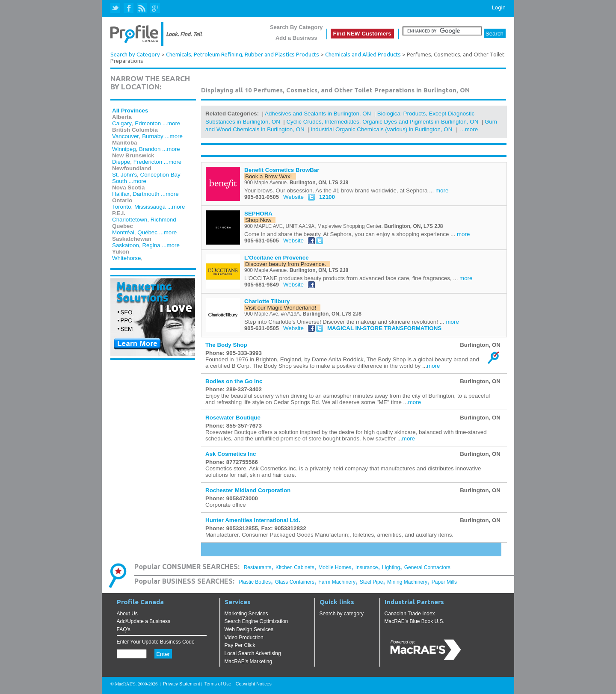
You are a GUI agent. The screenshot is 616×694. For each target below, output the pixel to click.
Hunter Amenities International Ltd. (253, 520)
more (442, 190)
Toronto (121, 207)
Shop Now (260, 220)
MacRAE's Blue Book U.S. (415, 621)
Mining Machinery (407, 582)
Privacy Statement (181, 684)
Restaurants (258, 567)
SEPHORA (258, 214)
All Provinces (130, 111)
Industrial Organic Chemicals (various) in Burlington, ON (381, 129)
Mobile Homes (335, 567)
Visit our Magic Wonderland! (282, 308)
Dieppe (121, 162)
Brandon (150, 149)
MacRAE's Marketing (249, 662)
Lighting (391, 567)
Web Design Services (249, 629)
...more (171, 123)
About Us (127, 614)
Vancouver (126, 136)
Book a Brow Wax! (270, 176)
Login (499, 7)
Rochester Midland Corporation (248, 490)
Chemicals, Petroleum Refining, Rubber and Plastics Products (243, 55)
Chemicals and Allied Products (363, 55)
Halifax (121, 194)
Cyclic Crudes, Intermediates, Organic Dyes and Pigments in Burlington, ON (382, 122)
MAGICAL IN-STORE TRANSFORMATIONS (384, 328)
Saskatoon (126, 245)
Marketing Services (246, 614)
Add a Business (296, 38)
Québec (147, 232)
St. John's (124, 175)
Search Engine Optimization (256, 621)
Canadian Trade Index (410, 614)
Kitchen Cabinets (295, 567)
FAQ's (124, 629)
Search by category (342, 614)
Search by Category (135, 55)
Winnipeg (124, 149)
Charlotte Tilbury (267, 301)
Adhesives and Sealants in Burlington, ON (318, 114)
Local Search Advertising (253, 653)
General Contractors (427, 567)
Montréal (123, 232)
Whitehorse (126, 258)
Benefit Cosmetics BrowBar (282, 170)
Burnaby (153, 136)
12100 (327, 197)
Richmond (163, 220)
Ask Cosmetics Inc (231, 454)
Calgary (122, 123)
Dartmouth (146, 194)
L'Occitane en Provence (277, 258)
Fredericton (148, 162)
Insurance (367, 567)
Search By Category (296, 27)
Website (293, 197)
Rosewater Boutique (233, 418)
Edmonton (148, 123)
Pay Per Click (240, 645)
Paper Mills (444, 582)
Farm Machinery (337, 582)
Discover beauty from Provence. (287, 264)
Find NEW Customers (362, 34)
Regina (151, 245)
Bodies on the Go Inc (234, 381)
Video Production (244, 638)
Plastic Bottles (255, 582)
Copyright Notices (254, 684)
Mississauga (150, 207)
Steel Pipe (372, 582)
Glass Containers (295, 582)
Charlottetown (130, 220)
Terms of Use (218, 684)
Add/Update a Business (144, 621)
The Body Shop (226, 345)
